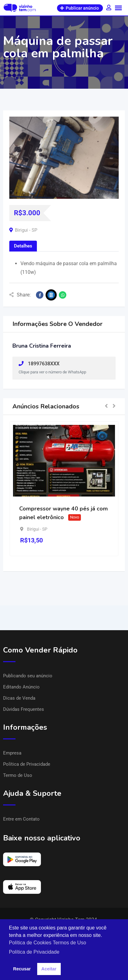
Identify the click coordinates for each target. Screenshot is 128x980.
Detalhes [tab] (23, 246)
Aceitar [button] (49, 969)
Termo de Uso (18, 775)
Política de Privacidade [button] (34, 952)
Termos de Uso (69, 943)
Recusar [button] (22, 969)
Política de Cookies (30, 943)
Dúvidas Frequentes (24, 709)
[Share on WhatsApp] (63, 295)
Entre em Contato (21, 819)
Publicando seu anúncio (28, 676)
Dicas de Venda (19, 698)
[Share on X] (51, 295)
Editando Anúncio (21, 687)
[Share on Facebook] (40, 295)
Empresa (12, 753)
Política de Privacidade (27, 764)
